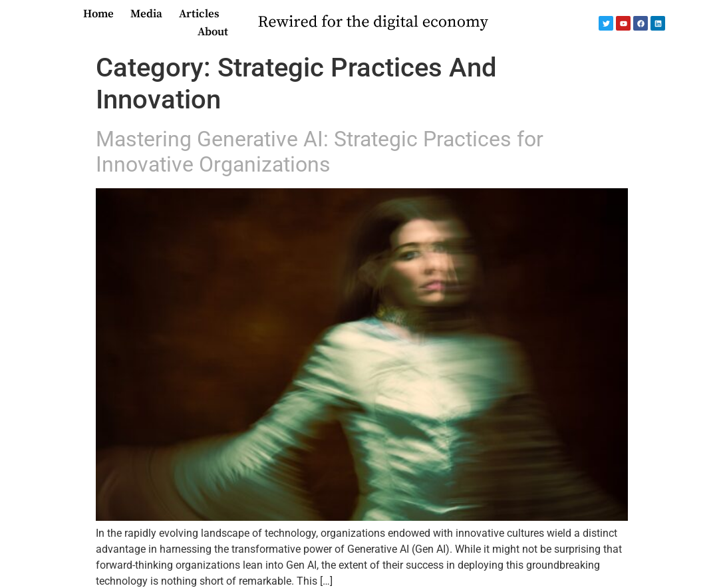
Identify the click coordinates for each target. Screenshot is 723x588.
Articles (199, 14)
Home (98, 14)
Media (146, 14)
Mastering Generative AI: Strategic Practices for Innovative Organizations (320, 152)
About (213, 32)
